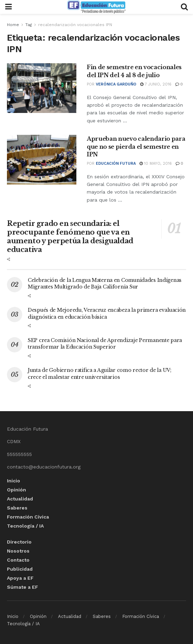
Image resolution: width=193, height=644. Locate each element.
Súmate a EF (23, 587)
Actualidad (20, 499)
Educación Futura (116, 164)
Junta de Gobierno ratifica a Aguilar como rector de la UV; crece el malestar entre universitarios (100, 374)
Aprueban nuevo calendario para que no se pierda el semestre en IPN (136, 146)
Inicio (14, 481)
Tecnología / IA (25, 526)
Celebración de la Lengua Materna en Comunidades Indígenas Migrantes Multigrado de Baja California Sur (105, 284)
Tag (29, 25)
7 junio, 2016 (156, 84)
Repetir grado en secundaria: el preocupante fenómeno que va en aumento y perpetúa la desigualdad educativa (70, 237)
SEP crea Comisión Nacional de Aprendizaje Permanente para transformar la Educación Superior (105, 344)
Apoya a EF (20, 578)
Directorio (19, 542)
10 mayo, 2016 (156, 164)
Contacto (18, 560)
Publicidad (20, 569)
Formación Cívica (28, 517)
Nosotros (18, 551)
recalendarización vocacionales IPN (75, 25)
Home (13, 25)
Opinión (16, 490)
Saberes (17, 508)
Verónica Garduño (116, 84)
